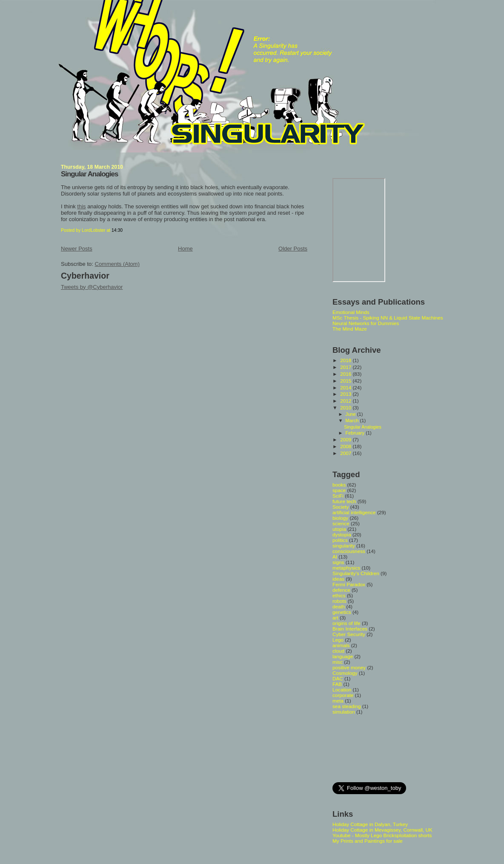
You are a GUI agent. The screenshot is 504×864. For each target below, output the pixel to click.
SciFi (338, 496)
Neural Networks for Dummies (366, 323)
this (81, 206)
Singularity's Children (356, 573)
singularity (344, 546)
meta (338, 701)
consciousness (349, 551)
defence (341, 590)
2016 (346, 374)
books (339, 485)
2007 (346, 453)
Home (185, 249)
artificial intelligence (354, 512)
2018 (346, 360)
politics (340, 540)
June (351, 414)
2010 (346, 408)
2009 (346, 439)
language (343, 656)
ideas (338, 579)
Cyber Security (349, 634)
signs (338, 562)
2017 (346, 367)
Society (341, 507)
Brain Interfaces (350, 629)
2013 (346, 394)
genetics (342, 612)
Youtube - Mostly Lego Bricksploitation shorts (382, 835)
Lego (338, 640)
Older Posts (293, 249)
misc (338, 662)
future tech (344, 501)
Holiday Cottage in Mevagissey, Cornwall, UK (382, 830)
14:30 (117, 230)
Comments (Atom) (117, 264)
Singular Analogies (89, 174)
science (341, 523)
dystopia (342, 534)
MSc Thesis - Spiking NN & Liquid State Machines (388, 318)
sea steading (346, 706)
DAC (338, 678)
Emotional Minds (351, 312)
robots (339, 601)
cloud (338, 651)
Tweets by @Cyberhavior (92, 287)
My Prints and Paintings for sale (368, 841)
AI (335, 557)
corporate (343, 695)
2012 (346, 401)
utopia (339, 529)
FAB (337, 684)
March (353, 420)
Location (342, 690)
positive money (349, 667)
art (335, 618)
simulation (344, 712)
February (356, 433)
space (339, 490)
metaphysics (346, 568)
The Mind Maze (350, 329)
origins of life (346, 623)
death (339, 606)
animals (341, 645)
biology (340, 518)
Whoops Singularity (29, 12)
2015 (346, 381)
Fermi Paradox (349, 584)
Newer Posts (77, 249)
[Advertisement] (371, 748)
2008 (346, 446)
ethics (339, 595)
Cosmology (345, 673)
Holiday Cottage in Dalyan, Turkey (370, 824)
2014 (346, 387)
